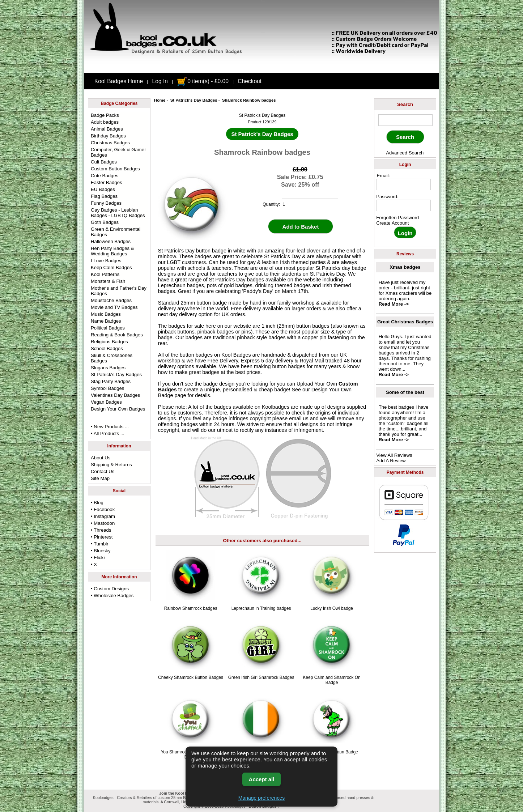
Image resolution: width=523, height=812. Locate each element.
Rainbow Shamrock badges (191, 608)
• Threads (101, 530)
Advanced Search (405, 153)
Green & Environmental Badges (116, 232)
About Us (101, 458)
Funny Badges (106, 203)
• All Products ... (108, 433)
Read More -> (394, 304)
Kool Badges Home (119, 81)
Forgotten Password (397, 218)
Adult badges (105, 122)
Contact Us (103, 471)
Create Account (392, 223)
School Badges (107, 348)
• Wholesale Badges (112, 596)
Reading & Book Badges (117, 335)
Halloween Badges (111, 241)
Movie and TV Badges (114, 307)
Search (405, 104)
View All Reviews (394, 455)
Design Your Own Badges (118, 409)
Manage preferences (261, 798)
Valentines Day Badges (115, 395)
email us (299, 418)
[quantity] (310, 204)
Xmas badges (405, 267)
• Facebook (103, 509)
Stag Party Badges (111, 381)
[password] (404, 205)
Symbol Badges (107, 388)
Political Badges (108, 328)
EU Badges (103, 189)
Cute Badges (105, 176)
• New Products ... (110, 427)
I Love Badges (106, 261)
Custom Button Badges (115, 169)
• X (94, 564)
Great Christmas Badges (405, 322)
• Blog (97, 503)
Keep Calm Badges (111, 267)
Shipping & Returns (111, 465)
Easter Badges (107, 182)
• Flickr (98, 558)
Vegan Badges (106, 402)
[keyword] (405, 120)
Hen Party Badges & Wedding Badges (112, 251)
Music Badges (106, 314)
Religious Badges (109, 342)
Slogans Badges (108, 368)
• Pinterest (102, 537)
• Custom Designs (110, 589)
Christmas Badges (110, 143)
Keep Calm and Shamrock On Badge (331, 680)
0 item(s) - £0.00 (203, 81)
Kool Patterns (105, 274)
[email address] (404, 184)
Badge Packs (105, 115)
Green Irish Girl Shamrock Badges (261, 677)
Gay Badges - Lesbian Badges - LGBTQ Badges (118, 213)
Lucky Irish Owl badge (332, 608)
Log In (160, 81)
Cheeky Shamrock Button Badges (191, 677)
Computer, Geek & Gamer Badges (118, 152)
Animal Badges (107, 129)
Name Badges (106, 321)
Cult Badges (104, 162)
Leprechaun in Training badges (261, 608)
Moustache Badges (111, 300)
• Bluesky (101, 551)
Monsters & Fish (108, 281)
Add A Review (391, 461)
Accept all (262, 779)
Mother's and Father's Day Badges (119, 291)
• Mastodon (103, 523)
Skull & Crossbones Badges (112, 358)
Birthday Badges (108, 136)
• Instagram (103, 516)
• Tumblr (100, 544)
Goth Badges (105, 222)
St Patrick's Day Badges (194, 100)
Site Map (100, 478)
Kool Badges (236, 355)
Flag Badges (104, 196)
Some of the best (405, 392)
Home (160, 100)
